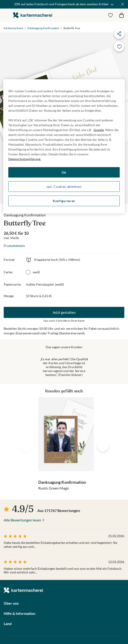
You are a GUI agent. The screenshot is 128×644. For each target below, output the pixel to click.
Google (99, 130)
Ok (64, 172)
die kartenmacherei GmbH (33, 15)
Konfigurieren (64, 201)
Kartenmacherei (13, 28)
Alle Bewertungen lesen (22, 520)
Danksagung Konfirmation (43, 28)
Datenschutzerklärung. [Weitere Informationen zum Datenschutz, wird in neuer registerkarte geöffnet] (25, 159)
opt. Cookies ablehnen (64, 186)
